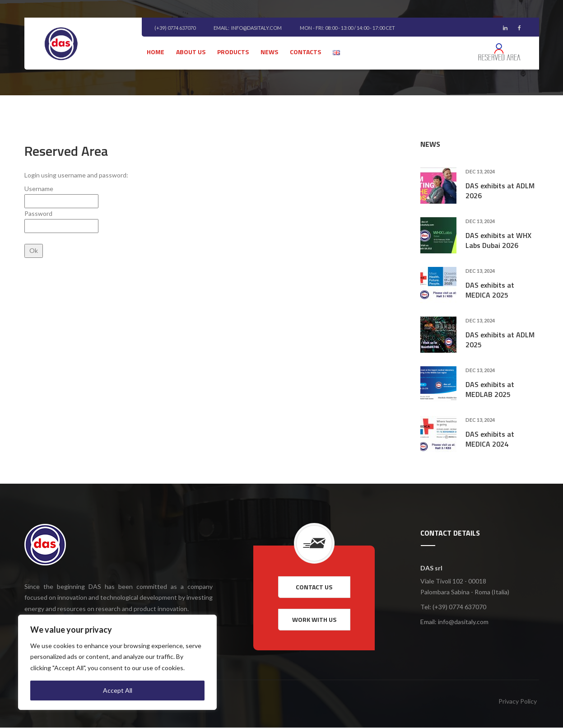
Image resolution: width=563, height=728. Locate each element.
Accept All (118, 690)
